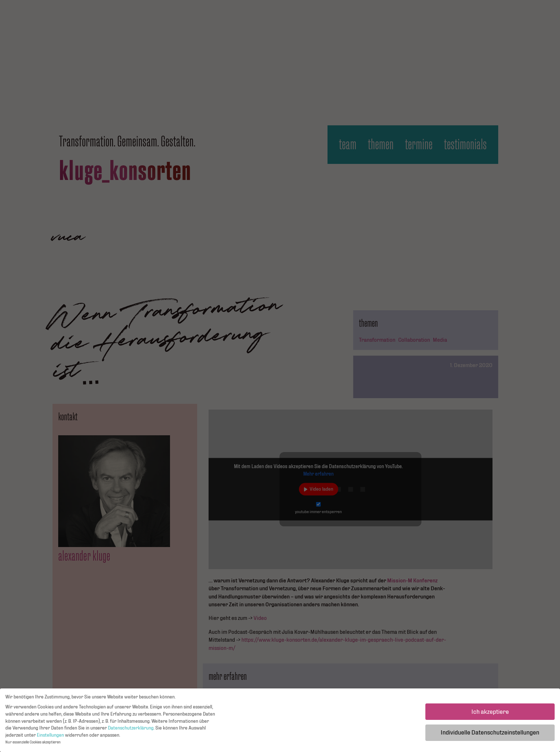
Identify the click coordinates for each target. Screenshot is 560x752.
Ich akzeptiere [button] (490, 713)
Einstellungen (50, 737)
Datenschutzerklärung (131, 730)
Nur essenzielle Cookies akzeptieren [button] (33, 744)
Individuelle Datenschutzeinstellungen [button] (490, 734)
